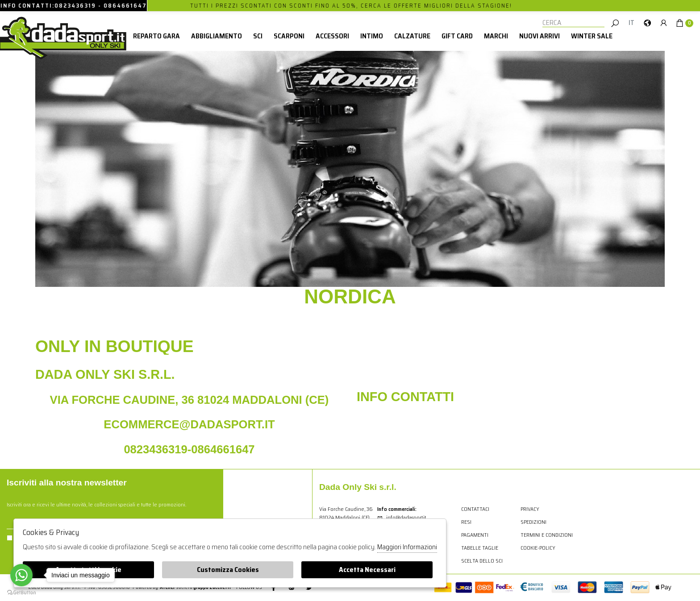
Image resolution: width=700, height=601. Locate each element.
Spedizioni (533, 522)
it (631, 23)
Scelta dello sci (482, 561)
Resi (466, 522)
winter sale (592, 36)
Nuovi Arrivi (540, 36)
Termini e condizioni (547, 535)
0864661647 (125, 6)
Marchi (496, 36)
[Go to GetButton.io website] (21, 592)
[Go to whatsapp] (21, 575)
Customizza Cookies (228, 570)
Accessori (332, 36)
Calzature (412, 36)
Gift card (457, 36)
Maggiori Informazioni (407, 547)
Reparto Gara (156, 36)
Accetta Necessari (367, 570)
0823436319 (75, 6)
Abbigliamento (217, 36)
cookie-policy (538, 548)
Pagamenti (475, 535)
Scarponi (289, 36)
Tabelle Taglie (480, 548)
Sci (258, 36)
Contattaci (475, 509)
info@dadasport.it (402, 517)
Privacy (530, 509)
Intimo (372, 36)
